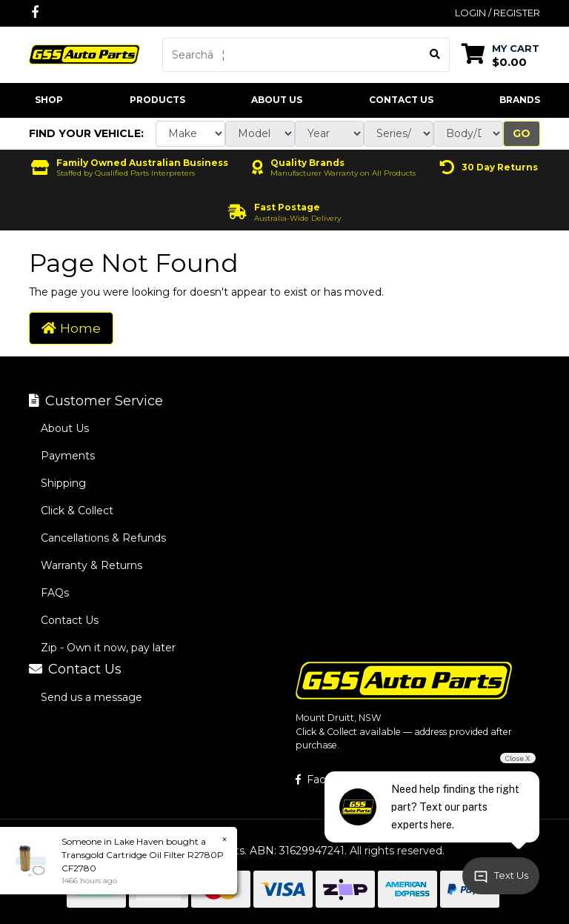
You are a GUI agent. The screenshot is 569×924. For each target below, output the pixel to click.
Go (522, 133)
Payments (68, 456)
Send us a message (91, 697)
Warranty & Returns (91, 565)
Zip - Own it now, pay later (108, 648)
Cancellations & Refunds (103, 538)
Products (157, 100)
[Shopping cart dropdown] (500, 54)
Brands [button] (520, 100)
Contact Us (401, 100)
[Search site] (435, 55)
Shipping (63, 483)
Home (71, 328)
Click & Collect (77, 511)
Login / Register (498, 13)
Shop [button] (49, 100)
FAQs (55, 593)
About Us (277, 100)
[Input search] (292, 55)
